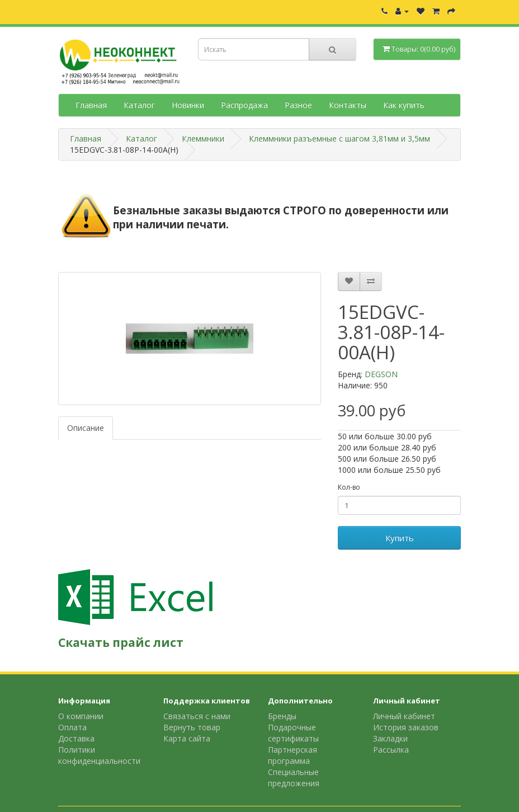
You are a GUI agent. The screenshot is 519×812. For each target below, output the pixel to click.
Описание (86, 428)
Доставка (76, 738)
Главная (91, 105)
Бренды (282, 716)
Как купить (404, 105)
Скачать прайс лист (121, 642)
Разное (298, 105)
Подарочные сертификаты (293, 733)
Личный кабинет (404, 716)
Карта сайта (187, 738)
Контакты (348, 105)
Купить (400, 538)
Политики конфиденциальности (99, 755)
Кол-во (349, 487)
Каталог (139, 105)
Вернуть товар (192, 727)
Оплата (72, 727)
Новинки (188, 105)
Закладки (390, 738)
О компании (81, 716)
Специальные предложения (294, 778)
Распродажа (244, 105)
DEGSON (381, 374)
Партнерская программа (292, 755)
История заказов (406, 727)
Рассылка (391, 750)
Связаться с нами (197, 716)
